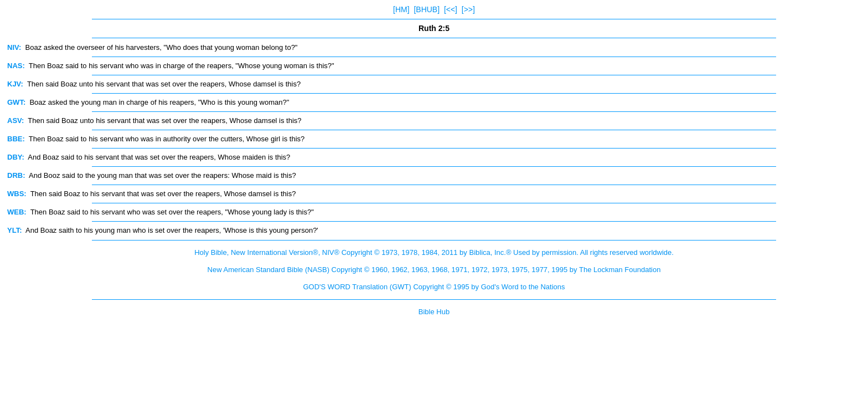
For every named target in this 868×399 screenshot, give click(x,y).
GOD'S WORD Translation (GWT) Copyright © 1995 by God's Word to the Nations (434, 287)
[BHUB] (427, 9)
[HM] (401, 9)
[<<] (451, 9)
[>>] (468, 9)
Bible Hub (434, 312)
